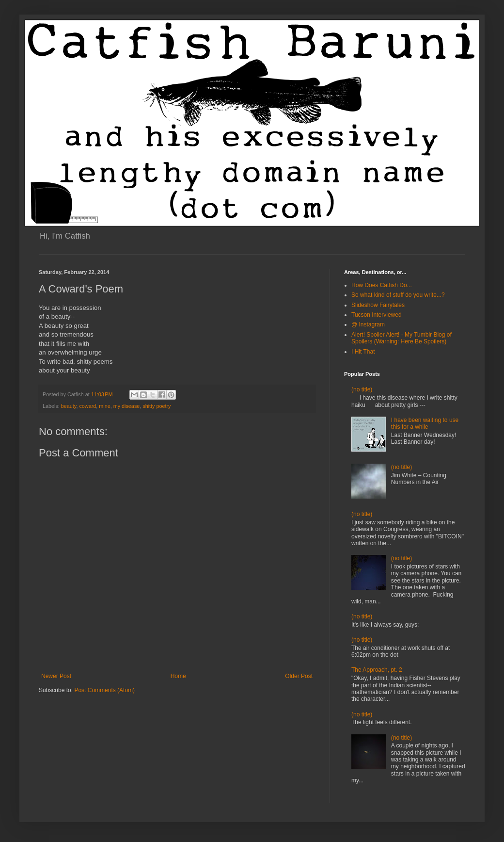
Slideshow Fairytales (378, 305)
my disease (127, 406)
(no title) (362, 389)
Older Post (299, 676)
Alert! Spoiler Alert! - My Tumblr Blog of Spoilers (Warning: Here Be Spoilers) (402, 338)
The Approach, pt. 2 (377, 670)
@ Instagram (368, 324)
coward (87, 406)
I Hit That (363, 352)
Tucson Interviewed (377, 315)
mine (104, 406)
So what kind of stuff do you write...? (398, 295)
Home (178, 676)
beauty (69, 406)
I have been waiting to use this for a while (425, 423)
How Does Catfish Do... (382, 285)
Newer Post (56, 676)
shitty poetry (157, 406)
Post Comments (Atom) (104, 690)
